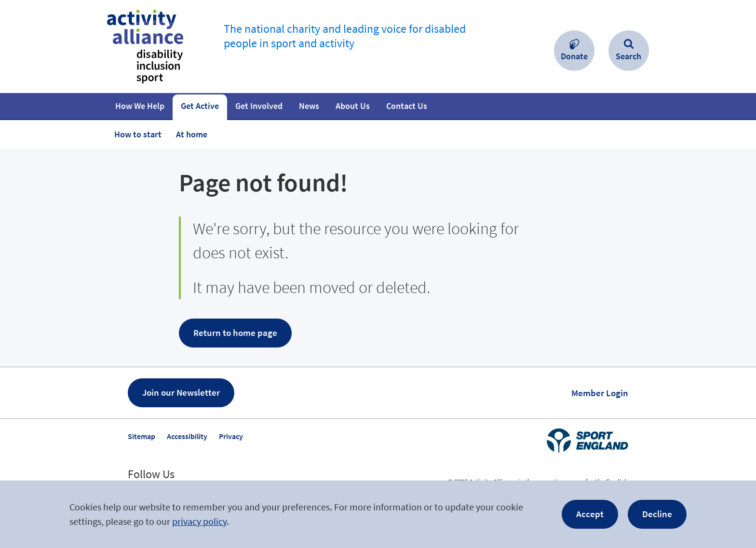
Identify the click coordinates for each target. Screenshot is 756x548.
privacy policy (199, 521)
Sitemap (142, 436)
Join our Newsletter (181, 392)
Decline (657, 514)
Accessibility (187, 436)
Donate (574, 56)
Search (628, 56)
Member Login (600, 393)
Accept (590, 514)
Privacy (231, 436)
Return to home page (235, 333)
